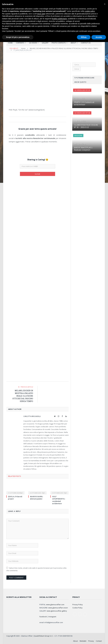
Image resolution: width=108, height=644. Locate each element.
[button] (105, 4)
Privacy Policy (78, 604)
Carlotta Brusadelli (32, 416)
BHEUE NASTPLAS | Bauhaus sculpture (87, 149)
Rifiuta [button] (84, 37)
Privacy (91, 641)
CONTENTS (20, 43)
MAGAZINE (78, 135)
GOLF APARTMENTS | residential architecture (59, 500)
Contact (99, 641)
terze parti (41, 14)
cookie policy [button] (90, 11)
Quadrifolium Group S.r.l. (43, 636)
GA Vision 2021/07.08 (82, 113)
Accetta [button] (99, 37)
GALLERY (45, 43)
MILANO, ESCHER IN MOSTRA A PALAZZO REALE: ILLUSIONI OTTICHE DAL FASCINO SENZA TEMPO (23, 396)
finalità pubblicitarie (59, 19)
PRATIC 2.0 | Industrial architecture (84, 103)
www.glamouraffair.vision (58, 608)
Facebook (43, 616)
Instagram (52, 616)
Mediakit (83, 641)
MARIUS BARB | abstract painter (36, 498)
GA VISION (33, 43)
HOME (10, 43)
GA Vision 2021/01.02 (82, 90)
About (75, 641)
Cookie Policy (77, 608)
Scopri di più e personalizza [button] (18, 37)
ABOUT (73, 43)
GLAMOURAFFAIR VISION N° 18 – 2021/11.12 (87, 126)
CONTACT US (86, 43)
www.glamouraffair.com (55, 604)
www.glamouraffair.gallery (57, 611)
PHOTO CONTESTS (59, 43)
